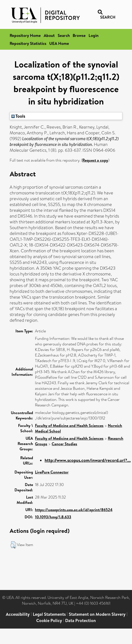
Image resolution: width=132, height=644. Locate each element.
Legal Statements (49, 614)
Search (64, 35)
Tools (18, 116)
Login (94, 35)
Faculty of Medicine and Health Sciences (69, 425)
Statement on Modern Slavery (97, 614)
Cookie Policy (49, 620)
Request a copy (95, 160)
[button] (13, 545)
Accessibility (18, 614)
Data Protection (80, 620)
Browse (79, 35)
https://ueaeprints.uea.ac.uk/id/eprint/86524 (74, 510)
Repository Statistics (28, 43)
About (49, 35)
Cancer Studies (64, 444)
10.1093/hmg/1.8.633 (53, 517)
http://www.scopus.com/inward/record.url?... (88, 460)
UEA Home (59, 43)
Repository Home (25, 35)
